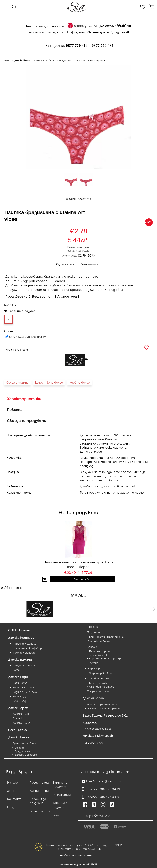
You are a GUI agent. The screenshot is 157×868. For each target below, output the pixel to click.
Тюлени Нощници (24, 652)
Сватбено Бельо (98, 678)
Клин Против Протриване (107, 637)
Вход (11, 807)
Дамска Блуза (22, 723)
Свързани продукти (27, 420)
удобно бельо (80, 382)
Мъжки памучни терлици (103, 708)
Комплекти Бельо (99, 641)
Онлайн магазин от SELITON (78, 864)
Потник (18, 718)
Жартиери (94, 668)
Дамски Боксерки (26, 755)
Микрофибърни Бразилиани (91, 60)
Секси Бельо (17, 730)
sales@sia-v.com (109, 781)
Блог (56, 815)
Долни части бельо (45, 60)
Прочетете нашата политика (79, 848)
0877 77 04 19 (110, 789)
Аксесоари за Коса (99, 729)
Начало (7, 60)
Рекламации (62, 795)
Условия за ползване (38, 801)
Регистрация (40, 782)
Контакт (14, 799)
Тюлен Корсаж (98, 655)
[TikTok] (113, 805)
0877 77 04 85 (110, 797)
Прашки (94, 627)
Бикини (19, 748)
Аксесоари (91, 723)
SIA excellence (93, 743)
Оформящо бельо (98, 691)
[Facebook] (86, 805)
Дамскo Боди (18, 677)
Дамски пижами (20, 659)
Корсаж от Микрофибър (105, 658)
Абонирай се (14, 587)
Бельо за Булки (99, 683)
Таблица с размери (23, 311)
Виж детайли (82, 579)
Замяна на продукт (60, 784)
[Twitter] (95, 805)
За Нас (12, 790)
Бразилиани (66, 60)
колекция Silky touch (98, 736)
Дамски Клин (21, 714)
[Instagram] (104, 805)
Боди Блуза (20, 696)
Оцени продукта (80, 199)
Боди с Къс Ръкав (24, 687)
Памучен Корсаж (100, 651)
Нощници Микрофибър (27, 648)
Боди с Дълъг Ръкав (26, 692)
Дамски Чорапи (94, 698)
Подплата (94, 632)
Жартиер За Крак (101, 673)
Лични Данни (39, 790)
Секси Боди (20, 701)
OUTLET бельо (19, 630)
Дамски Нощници (21, 637)
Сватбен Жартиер (102, 686)
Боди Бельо (20, 683)
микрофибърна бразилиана (41, 276)
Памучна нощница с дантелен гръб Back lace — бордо (78, 564)
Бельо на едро (40, 811)
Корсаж (92, 647)
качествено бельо (49, 382)
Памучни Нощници (25, 643)
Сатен (17, 670)
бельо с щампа (17, 382)
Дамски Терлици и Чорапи (104, 704)
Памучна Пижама (24, 665)
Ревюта (15, 409)
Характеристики (24, 399)
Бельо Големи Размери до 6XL (105, 715)
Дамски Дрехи (19, 708)
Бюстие (93, 663)
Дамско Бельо (22, 60)
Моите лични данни (78, 855)
